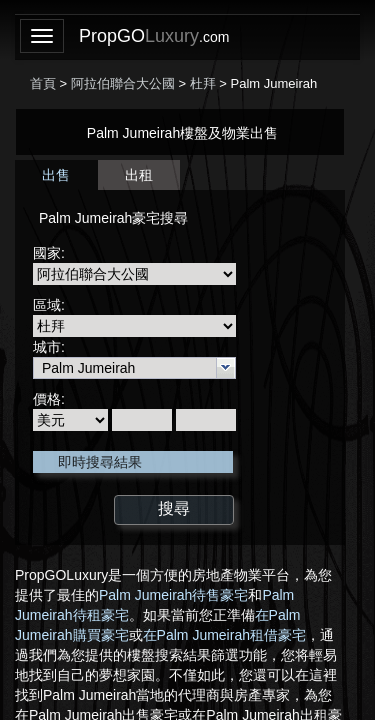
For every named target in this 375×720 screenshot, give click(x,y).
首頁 (43, 83)
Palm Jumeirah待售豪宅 (173, 595)
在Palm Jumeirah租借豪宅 (224, 635)
